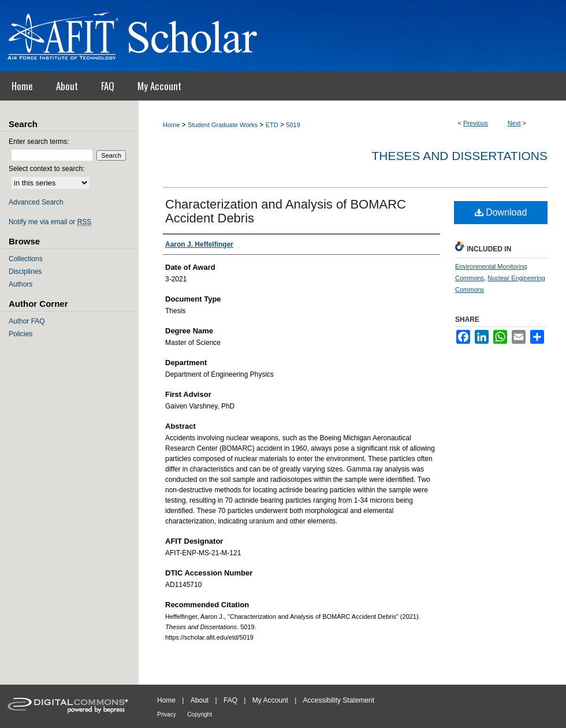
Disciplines (25, 272)
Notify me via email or (50, 222)
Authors (21, 284)
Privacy (167, 714)
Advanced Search (36, 202)
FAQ (230, 700)
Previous (476, 123)
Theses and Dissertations (459, 156)
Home (171, 125)
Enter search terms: (39, 142)
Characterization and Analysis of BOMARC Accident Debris (286, 211)
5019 (293, 125)
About (200, 700)
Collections (26, 259)
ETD (272, 125)
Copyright (200, 714)
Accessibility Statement (339, 700)
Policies (21, 334)
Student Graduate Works (223, 125)
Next (514, 123)
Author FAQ (27, 321)
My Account (270, 700)
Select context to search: (46, 169)
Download (501, 212)
